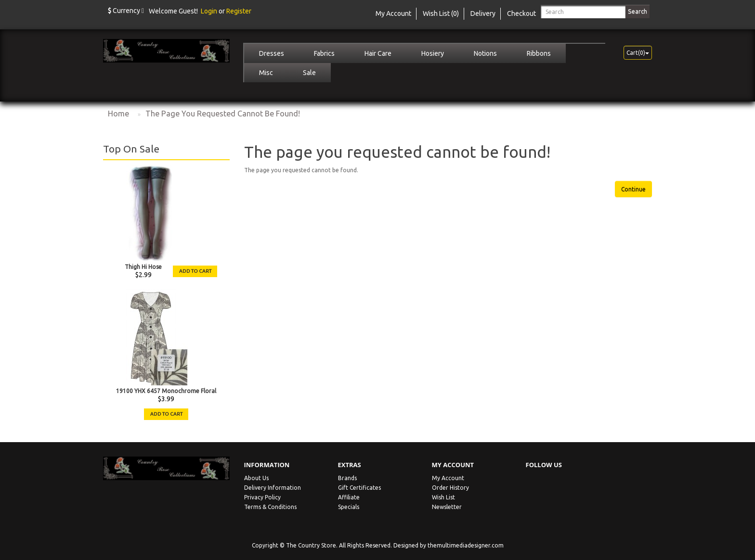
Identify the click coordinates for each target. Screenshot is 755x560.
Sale (309, 73)
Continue (633, 189)
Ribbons (539, 53)
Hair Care (378, 53)
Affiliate (349, 497)
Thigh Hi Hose (143, 267)
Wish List (443, 497)
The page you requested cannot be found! (223, 114)
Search (638, 11)
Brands (347, 478)
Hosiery (433, 53)
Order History (450, 488)
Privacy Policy (262, 497)
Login (209, 11)
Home (118, 114)
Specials (349, 507)
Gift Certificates (359, 488)
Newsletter (447, 507)
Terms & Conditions (270, 507)
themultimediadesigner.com (466, 545)
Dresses (272, 53)
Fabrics (324, 53)
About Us (256, 478)
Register (239, 11)
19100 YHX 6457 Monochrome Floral (166, 391)
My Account (448, 478)
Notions (485, 53)
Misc (266, 73)
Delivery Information (273, 488)
